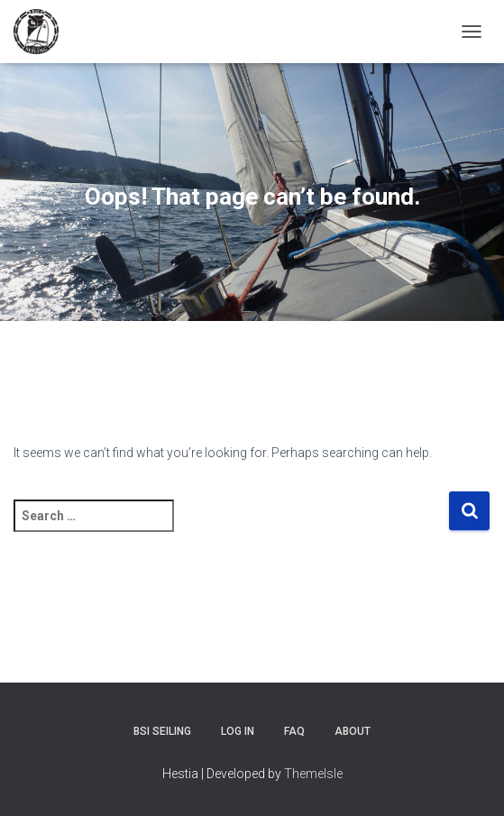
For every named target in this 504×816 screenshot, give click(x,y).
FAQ (294, 731)
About (353, 731)
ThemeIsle (313, 774)
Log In (238, 731)
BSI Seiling (162, 731)
